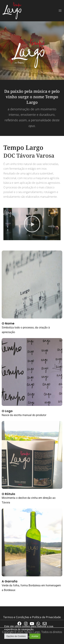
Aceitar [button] (35, 636)
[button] (32, 224)
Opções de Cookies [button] (16, 636)
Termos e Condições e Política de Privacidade (32, 617)
